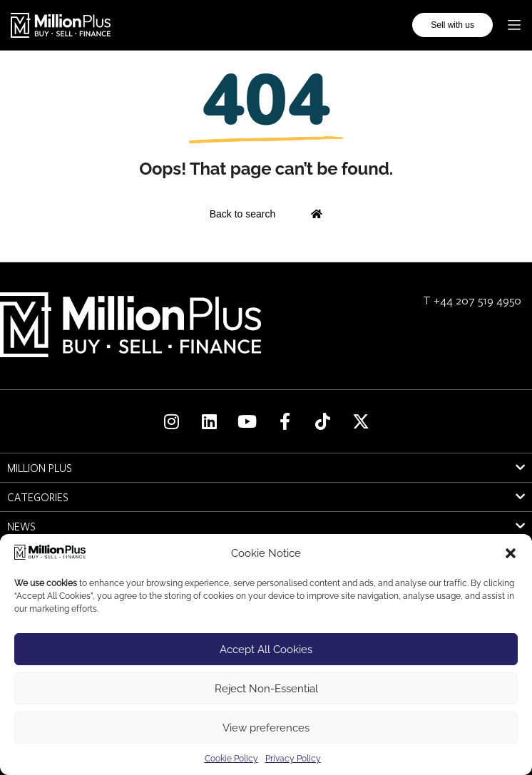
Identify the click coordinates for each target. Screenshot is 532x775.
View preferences (266, 728)
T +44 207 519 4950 (472, 300)
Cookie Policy (231, 759)
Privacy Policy (293, 759)
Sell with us (452, 25)
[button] (511, 553)
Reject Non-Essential (266, 689)
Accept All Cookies (266, 650)
